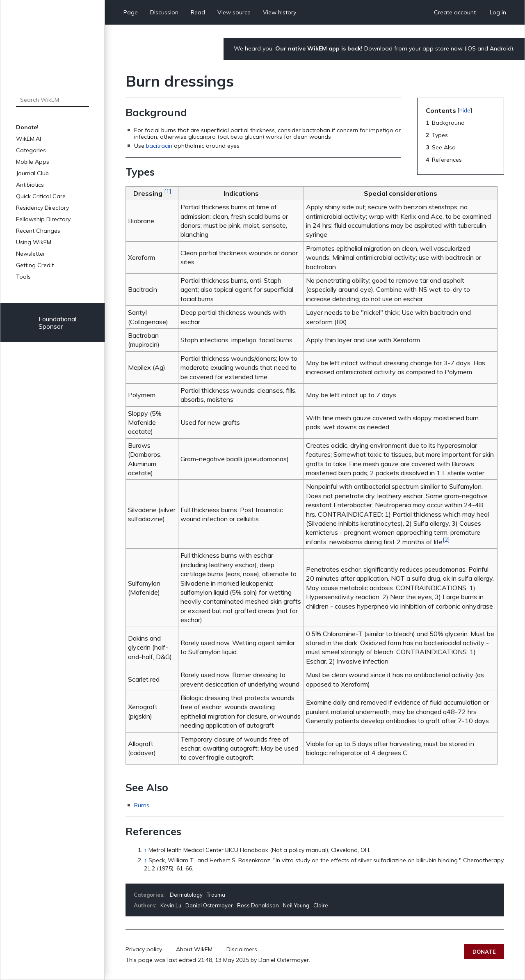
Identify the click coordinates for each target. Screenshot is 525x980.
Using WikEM (34, 242)
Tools (23, 277)
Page (131, 12)
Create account (455, 12)
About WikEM (194, 949)
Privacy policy (144, 949)
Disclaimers (242, 949)
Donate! (27, 127)
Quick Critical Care (41, 196)
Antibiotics (30, 185)
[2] (446, 540)
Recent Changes (38, 231)
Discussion (164, 12)
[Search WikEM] (52, 100)
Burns (142, 805)
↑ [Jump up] (145, 850)
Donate (484, 952)
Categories (31, 150)
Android (501, 48)
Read (198, 12)
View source (234, 12)
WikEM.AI (29, 139)
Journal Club (32, 173)
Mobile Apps (33, 162)
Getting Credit (35, 265)
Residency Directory (42, 208)
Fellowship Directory (43, 219)
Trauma (216, 895)
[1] (168, 191)
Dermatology (186, 895)
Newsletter (31, 254)
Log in (498, 12)
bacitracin (159, 146)
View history (280, 12)
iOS (471, 48)
